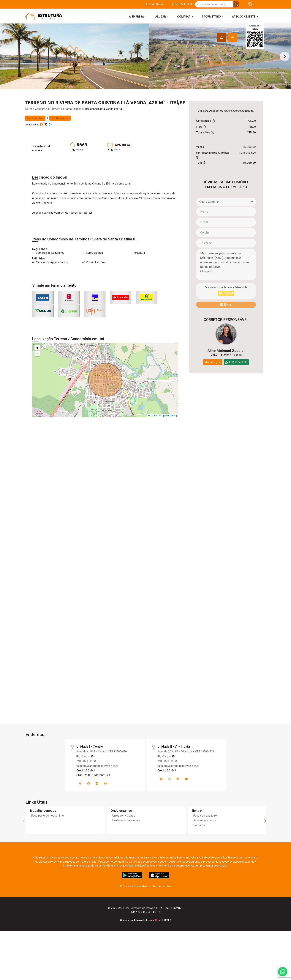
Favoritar (35, 145)
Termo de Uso (162, 913)
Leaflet (153, 443)
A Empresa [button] (137, 16)
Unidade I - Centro (124, 843)
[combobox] (226, 229)
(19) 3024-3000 (86, 788)
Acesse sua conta (205, 847)
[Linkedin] (97, 811)
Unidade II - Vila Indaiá (126, 847)
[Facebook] (88, 811)
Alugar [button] (161, 16)
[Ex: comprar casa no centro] (214, 4)
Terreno (30, 136)
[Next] (265, 848)
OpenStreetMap (169, 443)
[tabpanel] (145, 70)
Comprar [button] (184, 16)
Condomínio (42, 136)
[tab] (222, 37)
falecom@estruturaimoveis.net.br (97, 793)
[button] (250, 4)
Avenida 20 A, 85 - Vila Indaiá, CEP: (186, 779)
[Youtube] (105, 811)
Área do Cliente (155, 4)
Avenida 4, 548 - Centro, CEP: (102, 779)
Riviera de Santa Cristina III (68, 136)
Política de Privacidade (134, 913)
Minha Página (213, 389)
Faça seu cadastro (205, 843)
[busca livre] (236, 4)
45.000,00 (249, 174)
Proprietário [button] (212, 16)
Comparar (60, 145)
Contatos (199, 852)
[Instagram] (80, 811)
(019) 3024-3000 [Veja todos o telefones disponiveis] (182, 4)
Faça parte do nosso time (48, 843)
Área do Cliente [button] (244, 16)
